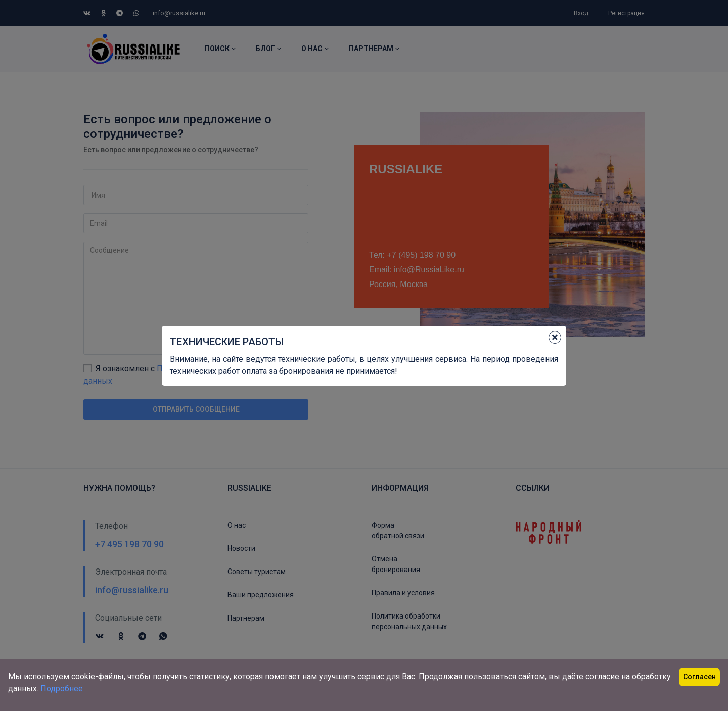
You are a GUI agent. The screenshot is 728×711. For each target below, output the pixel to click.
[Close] (555, 337)
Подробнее (62, 689)
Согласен (699, 677)
